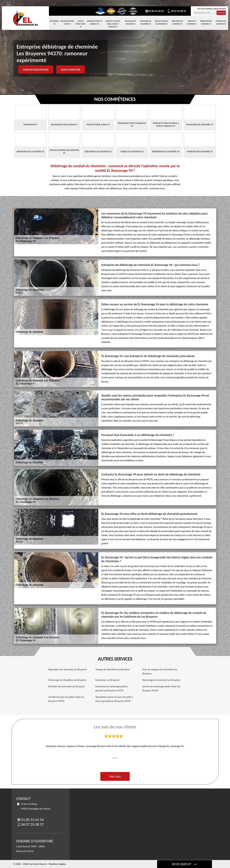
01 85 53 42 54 (154, 11)
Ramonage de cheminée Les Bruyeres (161, 680)
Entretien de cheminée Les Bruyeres (67, 686)
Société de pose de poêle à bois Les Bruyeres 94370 (66, 699)
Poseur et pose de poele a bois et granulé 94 (113, 24)
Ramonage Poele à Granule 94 (95, 23)
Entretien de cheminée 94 (221, 23)
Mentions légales (57, 864)
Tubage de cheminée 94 (192, 23)
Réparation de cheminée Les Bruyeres (68, 669)
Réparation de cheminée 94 (206, 23)
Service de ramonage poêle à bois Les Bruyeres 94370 (161, 688)
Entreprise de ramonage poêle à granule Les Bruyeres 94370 (112, 688)
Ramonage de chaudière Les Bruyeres (67, 680)
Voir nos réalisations (36, 70)
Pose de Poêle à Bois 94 (81, 24)
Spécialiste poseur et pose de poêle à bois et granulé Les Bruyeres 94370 (114, 699)
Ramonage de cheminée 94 (130, 23)
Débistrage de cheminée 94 (177, 23)
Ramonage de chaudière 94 (146, 23)
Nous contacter (71, 70)
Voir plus (115, 776)
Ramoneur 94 (54, 23)
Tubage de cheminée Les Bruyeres (113, 669)
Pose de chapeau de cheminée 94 (162, 23)
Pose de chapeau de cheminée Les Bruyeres (160, 671)
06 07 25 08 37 (176, 11)
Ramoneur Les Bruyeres (107, 680)
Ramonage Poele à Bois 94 (67, 23)
